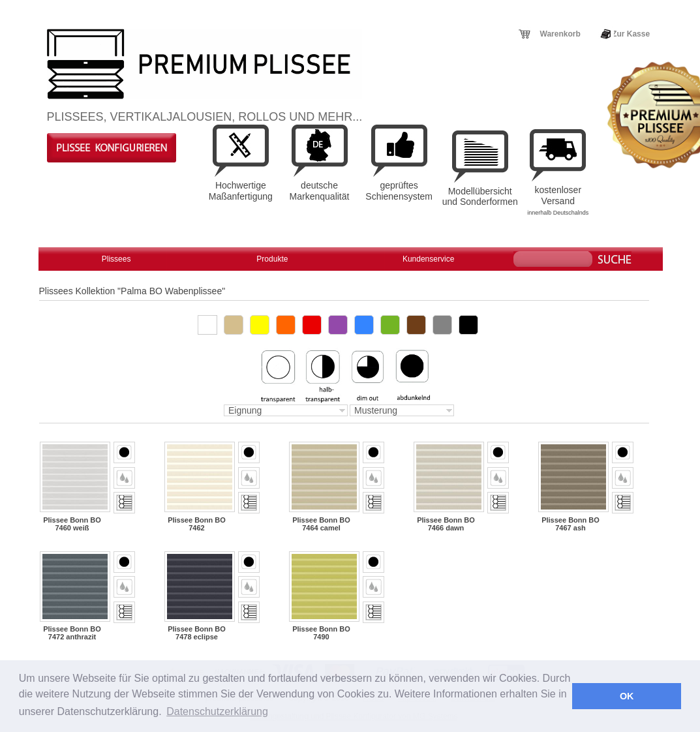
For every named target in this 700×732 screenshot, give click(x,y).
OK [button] (627, 696)
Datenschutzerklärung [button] (217, 711)
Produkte (272, 259)
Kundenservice (428, 259)
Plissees (116, 259)
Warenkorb (560, 34)
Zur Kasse (631, 34)
